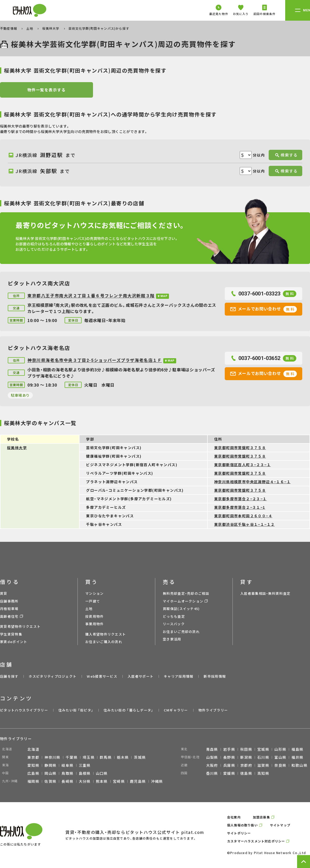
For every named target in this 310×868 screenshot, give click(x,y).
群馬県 (106, 757)
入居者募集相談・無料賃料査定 (265, 593)
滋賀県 (263, 765)
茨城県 (140, 757)
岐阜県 (67, 765)
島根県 (85, 773)
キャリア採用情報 (179, 676)
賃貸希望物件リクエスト (20, 626)
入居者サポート (141, 676)
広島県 (33, 773)
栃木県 (123, 757)
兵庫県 (229, 765)
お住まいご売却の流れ (181, 632)
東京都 (33, 757)
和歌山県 (299, 765)
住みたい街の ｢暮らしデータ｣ (129, 710)
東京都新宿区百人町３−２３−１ (242, 465)
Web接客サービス (102, 676)
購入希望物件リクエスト (106, 634)
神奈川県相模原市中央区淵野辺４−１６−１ (252, 482)
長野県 (229, 757)
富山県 (280, 757)
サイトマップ (280, 825)
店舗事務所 (9, 601)
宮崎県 (119, 781)
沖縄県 (157, 781)
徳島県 (246, 773)
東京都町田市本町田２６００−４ (243, 516)
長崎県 (67, 781)
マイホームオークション (183, 601)
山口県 (102, 773)
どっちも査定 (174, 616)
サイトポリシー (239, 833)
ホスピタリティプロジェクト (53, 676)
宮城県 (263, 749)
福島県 (297, 749)
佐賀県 (50, 781)
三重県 (85, 765)
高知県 (263, 773)
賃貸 (4, 593)
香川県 (212, 773)
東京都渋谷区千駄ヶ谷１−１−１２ (244, 524)
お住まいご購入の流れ (104, 642)
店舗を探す (9, 676)
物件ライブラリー (213, 710)
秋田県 (246, 749)
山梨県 (212, 757)
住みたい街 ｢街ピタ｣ (76, 710)
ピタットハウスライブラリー (24, 710)
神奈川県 (52, 757)
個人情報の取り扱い (242, 825)
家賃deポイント (14, 642)
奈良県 (280, 765)
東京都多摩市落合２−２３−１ (241, 499)
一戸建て (93, 601)
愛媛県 (229, 773)
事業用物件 (95, 624)
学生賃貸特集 (11, 634)
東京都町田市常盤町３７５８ (240, 448)
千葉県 (72, 757)
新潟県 (246, 757)
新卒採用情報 (215, 676)
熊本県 (102, 781)
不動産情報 (9, 28)
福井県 (297, 757)
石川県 (263, 757)
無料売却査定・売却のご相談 (186, 593)
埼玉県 (89, 757)
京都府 (246, 765)
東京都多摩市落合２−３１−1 (240, 507)
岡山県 (50, 773)
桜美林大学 (51, 28)
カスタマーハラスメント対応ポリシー (256, 841)
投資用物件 (95, 616)
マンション (95, 593)
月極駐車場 (9, 609)
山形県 (280, 749)
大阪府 (212, 765)
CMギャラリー (176, 710)
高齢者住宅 (9, 616)
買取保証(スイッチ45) (181, 609)
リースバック (174, 624)
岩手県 (229, 749)
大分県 (85, 781)
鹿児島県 (138, 781)
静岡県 (50, 765)
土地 (30, 28)
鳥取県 (67, 773)
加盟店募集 (261, 817)
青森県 (212, 749)
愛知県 (33, 765)
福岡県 (33, 781)
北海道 (33, 749)
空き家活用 (172, 639)
